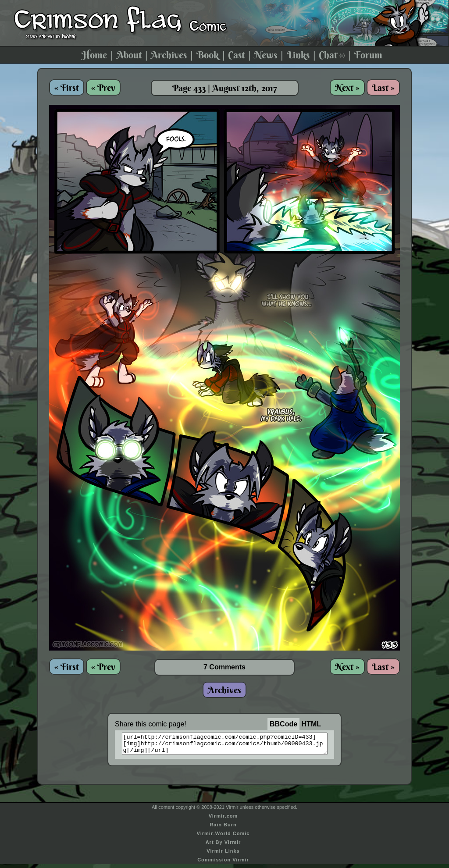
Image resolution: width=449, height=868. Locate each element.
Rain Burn (223, 829)
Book (208, 55)
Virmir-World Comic (223, 837)
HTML (311, 724)
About (129, 55)
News (265, 55)
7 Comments (224, 667)
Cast (236, 55)
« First (67, 87)
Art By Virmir (223, 846)
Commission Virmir (223, 864)
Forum (368, 55)
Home (94, 55)
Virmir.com (223, 820)
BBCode (283, 724)
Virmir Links (223, 855)
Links (298, 55)
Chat (332, 55)
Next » (347, 87)
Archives (169, 55)
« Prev (103, 87)
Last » (383, 87)
